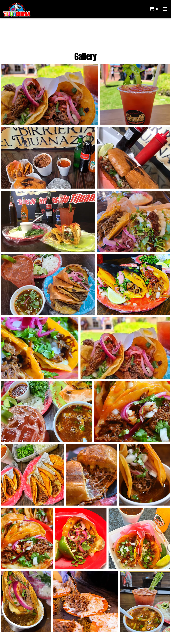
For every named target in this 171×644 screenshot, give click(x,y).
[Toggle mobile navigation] (165, 9)
